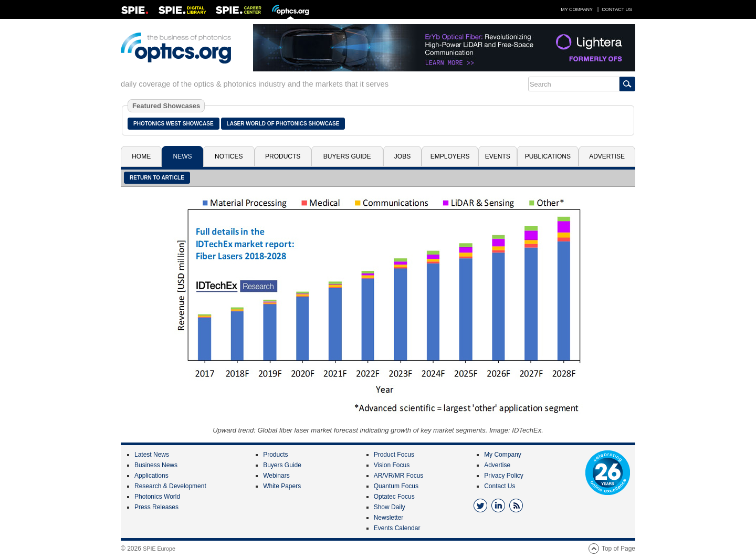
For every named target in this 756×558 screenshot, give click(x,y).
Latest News (152, 455)
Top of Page (618, 549)
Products (283, 156)
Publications (548, 156)
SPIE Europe (159, 549)
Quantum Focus (396, 486)
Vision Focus (392, 465)
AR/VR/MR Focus (399, 476)
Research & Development (170, 486)
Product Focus (394, 455)
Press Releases (156, 507)
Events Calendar (397, 528)
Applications (151, 476)
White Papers (282, 486)
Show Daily (390, 507)
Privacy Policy (504, 476)
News (183, 156)
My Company (577, 9)
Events (498, 156)
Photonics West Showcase (174, 124)
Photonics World (157, 497)
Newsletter (389, 518)
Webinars (276, 476)
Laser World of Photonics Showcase (283, 124)
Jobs (402, 156)
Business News (156, 465)
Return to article (157, 178)
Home (141, 156)
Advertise (607, 156)
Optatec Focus (394, 497)
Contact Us (617, 9)
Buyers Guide (347, 156)
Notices (229, 156)
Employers (450, 156)
